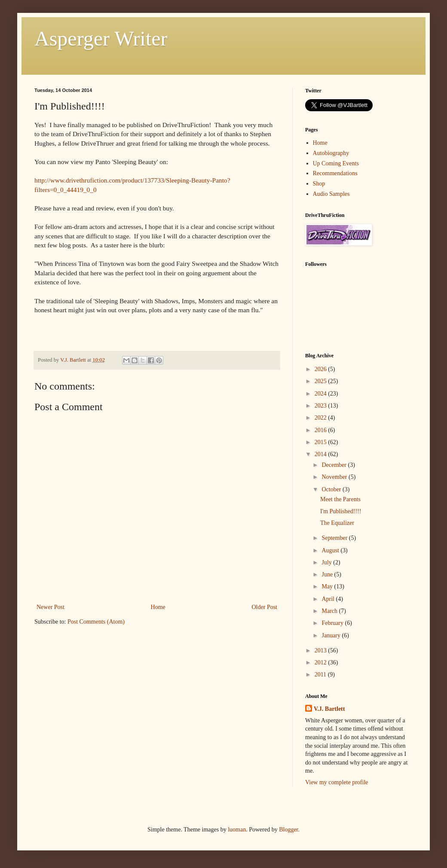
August (331, 550)
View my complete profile (337, 782)
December (335, 465)
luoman (237, 830)
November (335, 477)
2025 (321, 381)
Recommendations (335, 173)
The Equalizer (337, 523)
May (328, 586)
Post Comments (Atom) (96, 622)
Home (158, 607)
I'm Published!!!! (341, 511)
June (328, 574)
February (333, 623)
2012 (321, 662)
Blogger (288, 830)
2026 (321, 369)
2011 (321, 675)
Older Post (265, 607)
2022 (321, 418)
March (330, 611)
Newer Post (51, 607)
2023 (321, 406)
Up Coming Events (336, 163)
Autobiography (331, 153)
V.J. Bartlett (329, 709)
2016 (321, 430)
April (329, 599)
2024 (321, 394)
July (327, 562)
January (332, 635)
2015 (321, 442)
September (335, 538)
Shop (319, 184)
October (332, 489)
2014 (321, 454)
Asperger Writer (101, 38)
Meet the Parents (340, 499)
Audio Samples (331, 194)
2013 (321, 650)
